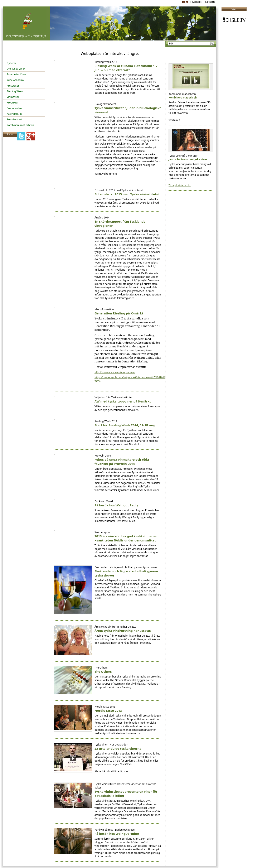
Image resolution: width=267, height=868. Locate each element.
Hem (186, 2)
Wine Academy (15, 80)
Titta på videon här (180, 185)
